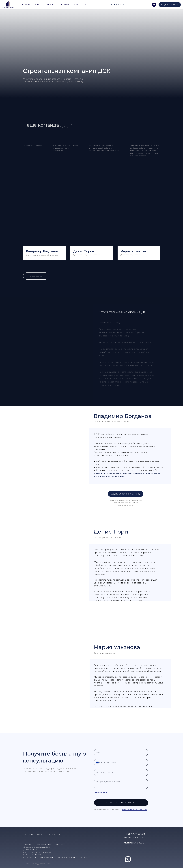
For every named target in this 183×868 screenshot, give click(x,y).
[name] (121, 752)
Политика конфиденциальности (37, 864)
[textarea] (121, 784)
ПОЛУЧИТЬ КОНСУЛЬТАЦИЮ (121, 803)
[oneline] (121, 772)
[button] (126, 494)
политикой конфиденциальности (134, 810)
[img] (154, 5)
